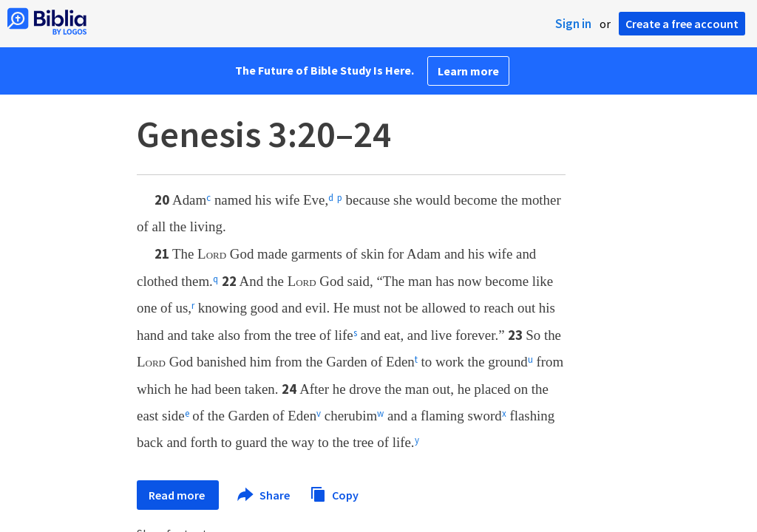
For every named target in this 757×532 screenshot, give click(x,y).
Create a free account (682, 24)
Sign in (573, 24)
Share (264, 495)
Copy (334, 493)
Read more (178, 495)
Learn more (468, 71)
